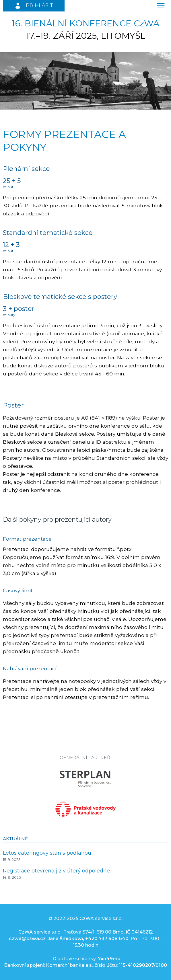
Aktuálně (15, 839)
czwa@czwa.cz (27, 939)
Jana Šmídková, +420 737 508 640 (88, 939)
